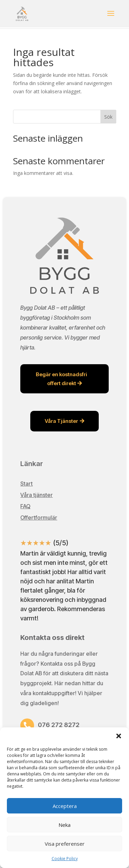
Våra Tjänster (61, 421)
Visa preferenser (65, 844)
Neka (64, 825)
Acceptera (65, 806)
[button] (119, 736)
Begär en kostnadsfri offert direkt (61, 379)
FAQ (25, 506)
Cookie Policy (65, 859)
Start (26, 484)
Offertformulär (39, 518)
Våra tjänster (36, 495)
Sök (108, 117)
